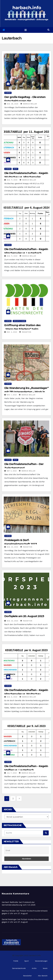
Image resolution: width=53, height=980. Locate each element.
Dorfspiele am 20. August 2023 (24, 616)
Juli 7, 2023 (12, 773)
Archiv (34, 968)
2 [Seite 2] (13, 798)
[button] (48, 30)
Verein (45, 968)
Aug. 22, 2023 (12, 621)
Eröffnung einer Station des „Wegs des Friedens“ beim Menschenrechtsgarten (22, 329)
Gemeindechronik (19, 968)
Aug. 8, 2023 (12, 697)
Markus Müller (29, 104)
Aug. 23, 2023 (12, 547)
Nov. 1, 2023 (12, 395)
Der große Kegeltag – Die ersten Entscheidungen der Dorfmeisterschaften (25, 101)
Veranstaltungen (19, 321)
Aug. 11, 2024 (12, 180)
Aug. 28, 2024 (12, 104)
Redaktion (25, 332)
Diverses (8, 93)
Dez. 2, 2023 (12, 332)
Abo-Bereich (43, 976)
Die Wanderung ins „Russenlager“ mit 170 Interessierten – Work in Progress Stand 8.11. (26, 392)
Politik (16, 961)
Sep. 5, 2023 (12, 471)
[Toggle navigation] (26, 30)
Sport (16, 169)
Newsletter (27, 976)
